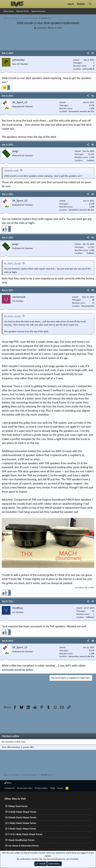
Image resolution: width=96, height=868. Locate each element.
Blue (8, 783)
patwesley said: (11, 170)
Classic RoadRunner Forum (21, 840)
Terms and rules (24, 788)
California (90, 617)
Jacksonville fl (88, 69)
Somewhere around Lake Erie (81, 111)
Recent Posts (23, 11)
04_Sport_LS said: (13, 263)
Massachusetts (88, 306)
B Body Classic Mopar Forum (22, 817)
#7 (93, 601)
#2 (93, 96)
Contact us (9, 788)
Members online (10, 736)
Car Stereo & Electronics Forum (24, 846)
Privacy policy (41, 788)
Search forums (38, 11)
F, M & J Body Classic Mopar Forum (25, 834)
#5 (93, 238)
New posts (9, 11)
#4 (93, 194)
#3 (93, 145)
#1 (93, 53)
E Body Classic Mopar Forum (22, 829)
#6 (93, 290)
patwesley (41, 28)
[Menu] (6, 4)
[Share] (88, 53)
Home (60, 788)
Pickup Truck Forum (18, 806)
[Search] (90, 4)
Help (52, 788)
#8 (93, 641)
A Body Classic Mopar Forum (22, 812)
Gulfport (90, 160)
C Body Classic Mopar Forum (22, 823)
